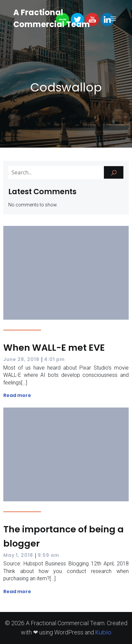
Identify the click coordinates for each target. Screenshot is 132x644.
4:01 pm (54, 359)
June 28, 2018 (21, 359)
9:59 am (48, 555)
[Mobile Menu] (113, 18)
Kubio (103, 632)
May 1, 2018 (18, 555)
